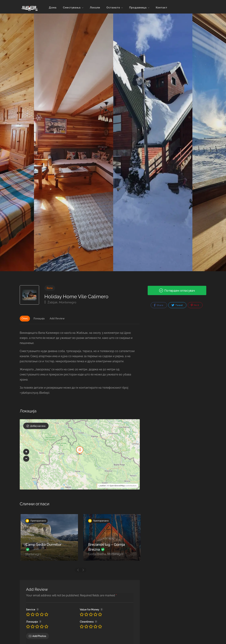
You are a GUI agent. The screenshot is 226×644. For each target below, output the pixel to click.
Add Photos (39, 636)
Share (159, 305)
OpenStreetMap (117, 486)
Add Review (57, 318)
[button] (26, 452)
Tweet (177, 305)
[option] (153, 142)
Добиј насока (38, 426)
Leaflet (102, 486)
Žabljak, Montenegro (60, 302)
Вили (50, 288)
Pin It (195, 305)
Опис (25, 318)
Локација (39, 318)
